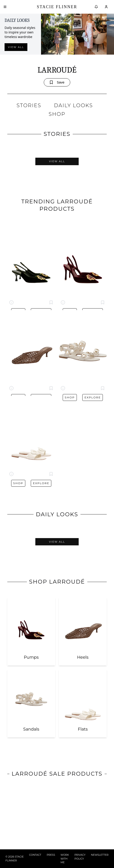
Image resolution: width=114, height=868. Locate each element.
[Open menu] (5, 7)
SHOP (57, 114)
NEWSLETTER (100, 855)
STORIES (29, 105)
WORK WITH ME (65, 859)
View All (57, 161)
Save (57, 82)
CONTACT (35, 855)
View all (16, 47)
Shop (70, 397)
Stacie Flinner (57, 7)
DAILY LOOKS (74, 105)
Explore (93, 397)
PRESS (51, 855)
